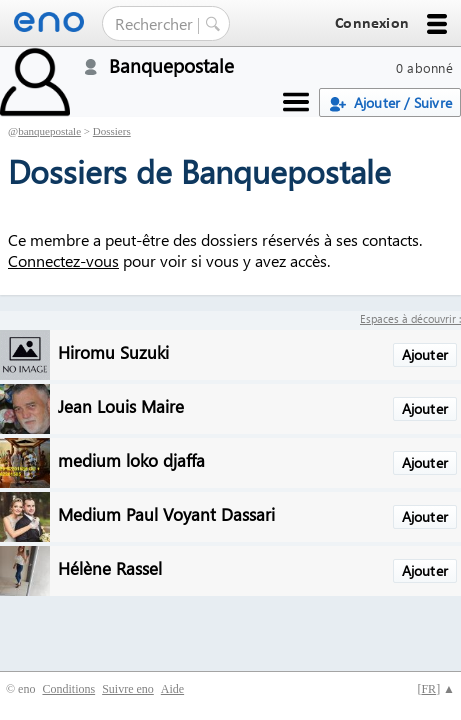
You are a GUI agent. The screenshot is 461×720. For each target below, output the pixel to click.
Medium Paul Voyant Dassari (166, 513)
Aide (172, 689)
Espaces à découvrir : (410, 318)
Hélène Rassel (110, 567)
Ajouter (425, 354)
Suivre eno (128, 689)
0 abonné (424, 67)
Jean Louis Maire (121, 405)
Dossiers (112, 131)
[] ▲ (436, 689)
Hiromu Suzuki (113, 351)
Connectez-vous (63, 260)
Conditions (68, 689)
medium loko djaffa (131, 459)
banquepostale (49, 131)
